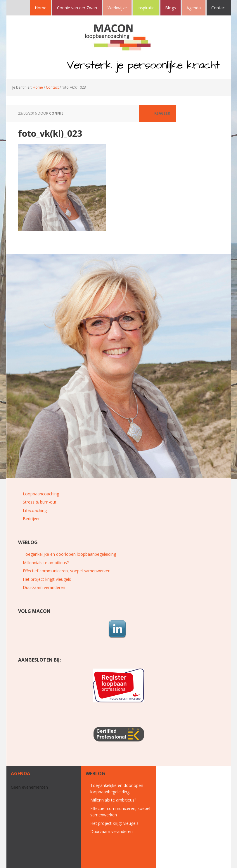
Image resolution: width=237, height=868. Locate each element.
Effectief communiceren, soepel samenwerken (67, 571)
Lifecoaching (35, 510)
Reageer (162, 113)
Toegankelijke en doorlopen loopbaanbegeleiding (69, 554)
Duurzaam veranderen (44, 587)
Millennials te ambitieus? (46, 563)
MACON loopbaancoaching (119, 36)
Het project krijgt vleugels (47, 579)
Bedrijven (32, 519)
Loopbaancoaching (41, 494)
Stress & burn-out (40, 502)
